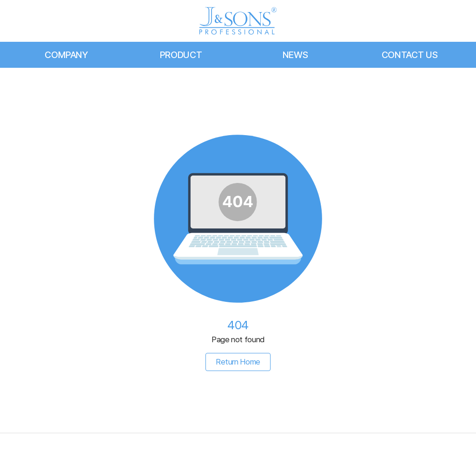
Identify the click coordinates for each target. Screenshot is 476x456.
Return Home (238, 362)
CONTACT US (410, 55)
